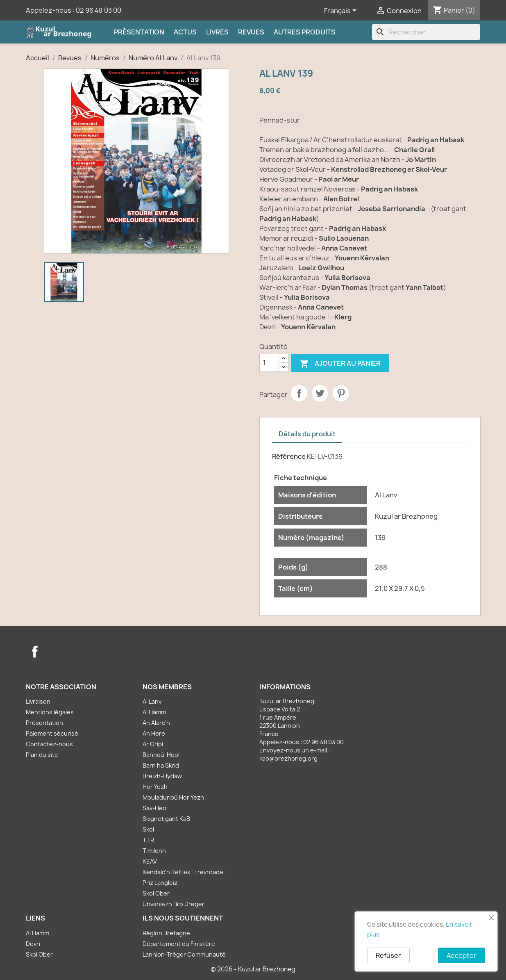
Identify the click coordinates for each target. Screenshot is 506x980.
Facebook (35, 652)
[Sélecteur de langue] (342, 11)
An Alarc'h (156, 723)
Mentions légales (50, 712)
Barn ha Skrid (161, 765)
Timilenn (154, 851)
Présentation (139, 32)
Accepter (462, 955)
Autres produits (305, 32)
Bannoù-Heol (161, 755)
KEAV (150, 861)
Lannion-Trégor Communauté (184, 954)
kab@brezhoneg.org (288, 758)
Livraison (38, 701)
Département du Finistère (179, 944)
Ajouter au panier (340, 364)
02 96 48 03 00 (99, 10)
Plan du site (42, 755)
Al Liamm (154, 712)
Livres (217, 32)
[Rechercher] (426, 32)
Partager (299, 393)
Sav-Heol (155, 808)
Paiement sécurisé (52, 733)
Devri (33, 944)
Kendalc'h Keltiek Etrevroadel (184, 872)
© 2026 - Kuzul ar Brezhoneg (253, 969)
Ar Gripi (153, 744)
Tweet (320, 393)
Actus (185, 32)
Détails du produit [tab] (307, 434)
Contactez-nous (49, 744)
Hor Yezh (155, 787)
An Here (154, 733)
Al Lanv (152, 701)
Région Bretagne (166, 933)
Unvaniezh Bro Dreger (174, 904)
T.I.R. (149, 840)
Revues (251, 32)
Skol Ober (156, 893)
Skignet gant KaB (166, 819)
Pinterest (341, 393)
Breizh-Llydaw (162, 776)
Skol (148, 829)
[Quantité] (269, 363)
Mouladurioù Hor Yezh (173, 797)
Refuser (388, 955)
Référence (289, 456)
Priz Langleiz (160, 883)
